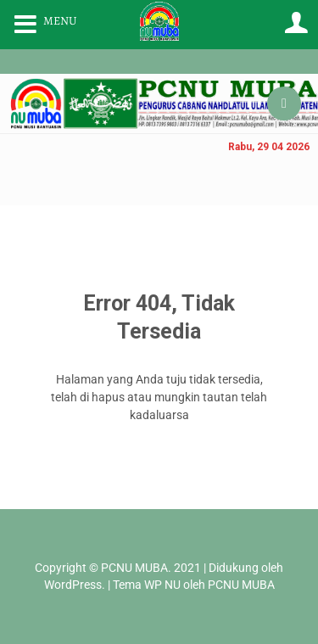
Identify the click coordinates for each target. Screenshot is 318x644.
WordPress (73, 585)
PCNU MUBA (134, 568)
